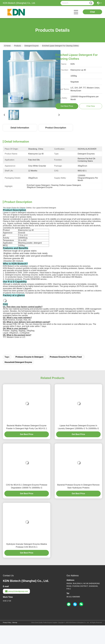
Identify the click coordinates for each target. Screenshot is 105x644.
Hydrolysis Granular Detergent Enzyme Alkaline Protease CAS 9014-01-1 (27, 546)
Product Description (56, 128)
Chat (92, 12)
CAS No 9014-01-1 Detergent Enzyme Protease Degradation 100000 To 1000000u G (27, 486)
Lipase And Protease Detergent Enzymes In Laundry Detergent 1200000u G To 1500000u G (78, 427)
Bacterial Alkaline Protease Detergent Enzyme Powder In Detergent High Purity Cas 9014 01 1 (27, 427)
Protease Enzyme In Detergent (29, 357)
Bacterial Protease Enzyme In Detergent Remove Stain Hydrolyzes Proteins (78, 486)
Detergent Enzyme (32, 46)
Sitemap (15, 622)
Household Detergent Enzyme (18, 362)
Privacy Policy (7, 622)
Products (17, 46)
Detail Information (20, 128)
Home (7, 46)
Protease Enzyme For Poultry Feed (66, 357)
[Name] (91, 3)
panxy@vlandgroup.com (16, 591)
